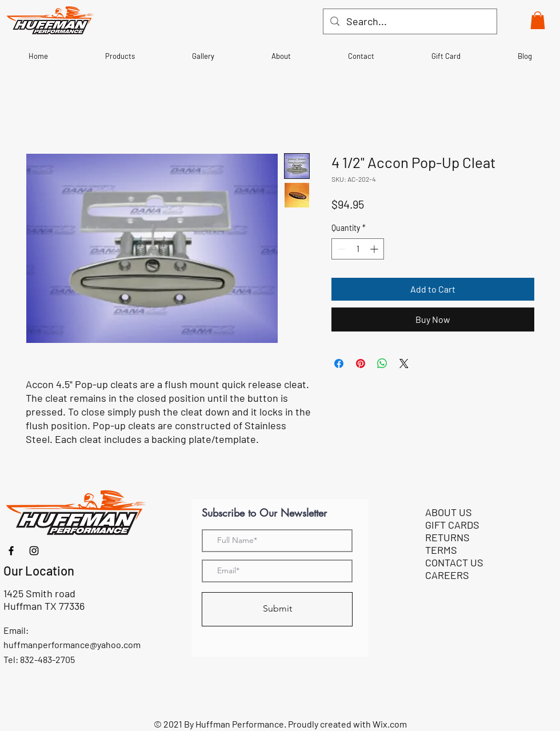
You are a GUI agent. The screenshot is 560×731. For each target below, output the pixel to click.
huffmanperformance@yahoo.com (72, 644)
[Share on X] (404, 363)
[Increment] (375, 249)
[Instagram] (34, 551)
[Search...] (409, 21)
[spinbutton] (358, 249)
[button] (538, 20)
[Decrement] (340, 249)
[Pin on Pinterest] (361, 363)
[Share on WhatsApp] (382, 363)
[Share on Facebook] (339, 363)
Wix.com (390, 724)
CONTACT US (454, 562)
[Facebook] (11, 551)
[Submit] (277, 609)
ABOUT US (449, 512)
